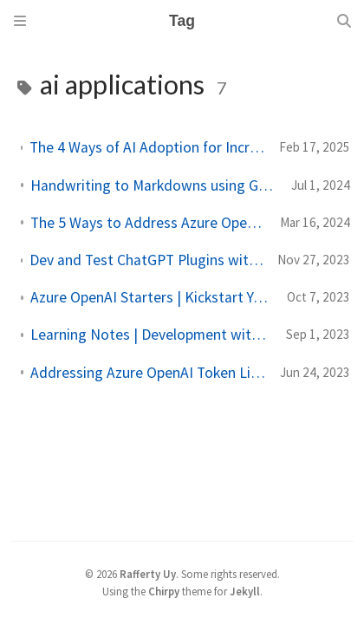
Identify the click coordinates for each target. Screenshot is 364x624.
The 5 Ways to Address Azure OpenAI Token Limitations (148, 223)
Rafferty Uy (148, 574)
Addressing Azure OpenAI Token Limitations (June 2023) (148, 373)
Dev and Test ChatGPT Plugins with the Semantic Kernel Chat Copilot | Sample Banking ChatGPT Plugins (146, 260)
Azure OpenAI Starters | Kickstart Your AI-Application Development (152, 297)
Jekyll (245, 591)
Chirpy (164, 591)
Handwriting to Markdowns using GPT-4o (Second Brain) (154, 185)
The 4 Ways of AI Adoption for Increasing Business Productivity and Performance (147, 147)
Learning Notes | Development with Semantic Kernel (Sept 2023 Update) (151, 335)
